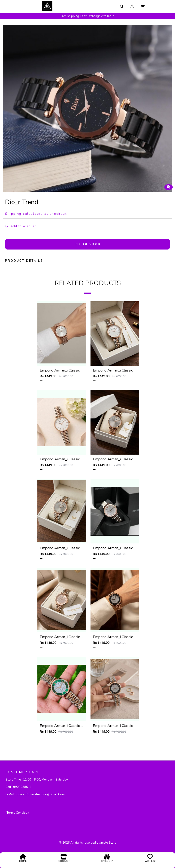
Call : (19, 787)
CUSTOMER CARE (23, 772)
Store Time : (37, 780)
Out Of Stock (87, 244)
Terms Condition (18, 813)
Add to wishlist (21, 226)
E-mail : (35, 795)
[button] (143, 6)
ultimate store (107, 843)
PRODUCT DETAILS (24, 261)
